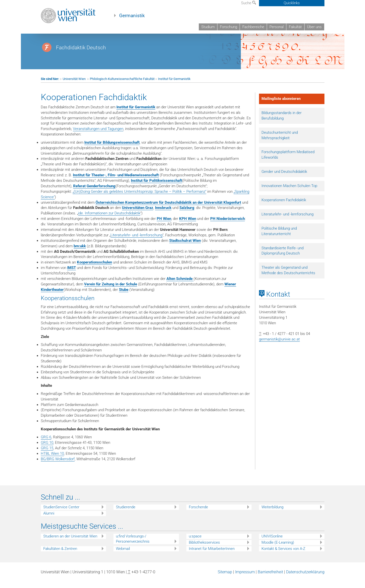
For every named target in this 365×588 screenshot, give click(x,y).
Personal (277, 27)
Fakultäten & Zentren (60, 556)
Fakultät (295, 27)
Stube (124, 297)
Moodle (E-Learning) (278, 550)
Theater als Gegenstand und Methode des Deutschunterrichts (288, 278)
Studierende (126, 515)
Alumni (49, 521)
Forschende (198, 515)
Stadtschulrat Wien (185, 248)
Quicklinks (292, 3)
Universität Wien (75, 87)
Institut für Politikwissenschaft (156, 188)
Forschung (229, 27)
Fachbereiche (253, 27)
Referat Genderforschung (94, 194)
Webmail (123, 556)
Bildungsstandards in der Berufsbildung (282, 123)
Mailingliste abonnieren (281, 106)
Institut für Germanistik (174, 87)
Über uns (314, 27)
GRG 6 (46, 445)
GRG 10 (47, 450)
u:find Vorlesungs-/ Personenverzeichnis (133, 547)
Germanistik (132, 16)
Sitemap (225, 580)
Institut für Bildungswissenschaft (112, 150)
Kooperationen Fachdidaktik (284, 208)
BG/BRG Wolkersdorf (58, 467)
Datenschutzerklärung (305, 580)
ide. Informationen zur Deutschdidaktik (109, 221)
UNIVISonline (272, 544)
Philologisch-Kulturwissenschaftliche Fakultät (122, 87)
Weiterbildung (272, 515)
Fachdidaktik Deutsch (81, 55)
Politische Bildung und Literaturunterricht (279, 239)
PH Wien (164, 226)
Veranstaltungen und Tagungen (98, 136)
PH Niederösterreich (228, 226)
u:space (195, 544)
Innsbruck (163, 216)
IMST (72, 275)
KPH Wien (188, 226)
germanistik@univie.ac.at (279, 347)
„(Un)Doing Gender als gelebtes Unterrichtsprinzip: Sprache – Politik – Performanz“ (139, 199)
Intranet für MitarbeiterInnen (212, 556)
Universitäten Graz (138, 216)
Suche (249, 3)
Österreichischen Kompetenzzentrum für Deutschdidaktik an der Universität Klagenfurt (168, 210)
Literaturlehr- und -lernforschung (136, 243)
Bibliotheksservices (204, 550)
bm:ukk (80, 254)
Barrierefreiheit (270, 580)
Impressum (245, 580)
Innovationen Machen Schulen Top (289, 194)
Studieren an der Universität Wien (70, 544)
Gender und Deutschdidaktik (284, 179)
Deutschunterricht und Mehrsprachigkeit (280, 143)
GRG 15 (47, 456)
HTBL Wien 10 (52, 461)
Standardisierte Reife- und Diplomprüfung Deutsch (283, 259)
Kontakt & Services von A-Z (283, 556)
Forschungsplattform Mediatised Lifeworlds (288, 162)
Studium (208, 27)
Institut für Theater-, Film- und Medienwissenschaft (116, 183)
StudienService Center (61, 515)
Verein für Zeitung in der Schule (111, 292)
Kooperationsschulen (94, 270)
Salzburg (187, 216)
